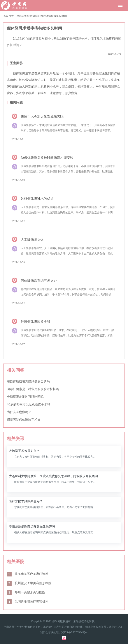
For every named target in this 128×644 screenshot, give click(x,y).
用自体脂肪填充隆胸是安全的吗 (28, 381)
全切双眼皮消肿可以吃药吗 (25, 397)
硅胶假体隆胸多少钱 (36, 322)
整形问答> (22, 16)
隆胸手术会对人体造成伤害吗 (42, 117)
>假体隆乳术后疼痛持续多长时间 (48, 16)
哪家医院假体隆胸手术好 (24, 420)
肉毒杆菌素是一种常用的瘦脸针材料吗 (33, 389)
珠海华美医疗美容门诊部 (28, 574)
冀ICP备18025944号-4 (74, 632)
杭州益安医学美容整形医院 (29, 583)
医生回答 (16, 63)
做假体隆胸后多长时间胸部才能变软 (47, 158)
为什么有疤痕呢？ (19, 412)
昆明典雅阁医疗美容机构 (28, 601)
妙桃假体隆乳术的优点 (37, 199)
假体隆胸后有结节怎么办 (39, 281)
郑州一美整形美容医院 (26, 592)
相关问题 (16, 102)
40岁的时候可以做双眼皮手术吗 (28, 404)
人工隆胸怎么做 (32, 240)
